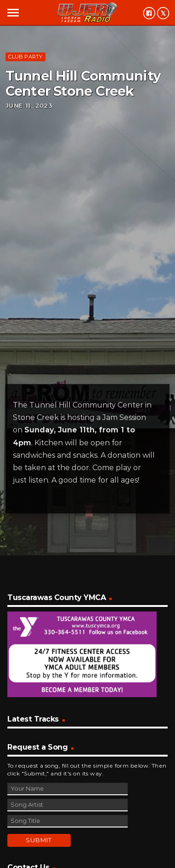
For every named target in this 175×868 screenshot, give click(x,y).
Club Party (25, 57)
